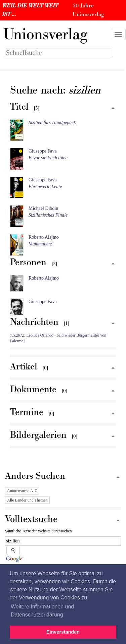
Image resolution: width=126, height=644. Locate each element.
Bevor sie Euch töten (48, 158)
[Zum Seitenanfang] (113, 108)
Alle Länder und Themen (27, 500)
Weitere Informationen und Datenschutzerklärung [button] (42, 611)
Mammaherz (40, 244)
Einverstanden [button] (63, 632)
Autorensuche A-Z (22, 491)
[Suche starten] (13, 550)
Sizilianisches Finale (48, 215)
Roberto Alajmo (44, 237)
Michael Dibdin (43, 208)
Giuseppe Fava (43, 151)
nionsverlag (45, 35)
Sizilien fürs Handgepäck (52, 123)
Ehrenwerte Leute (45, 187)
